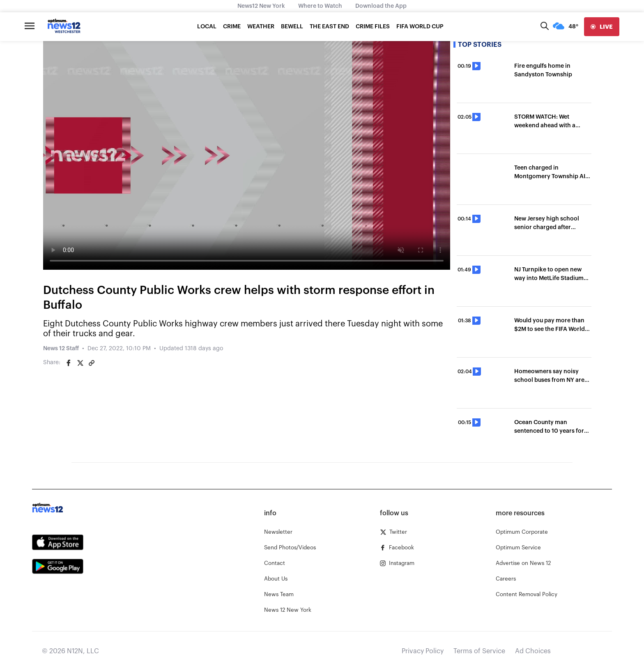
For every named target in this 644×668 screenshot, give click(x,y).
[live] (602, 27)
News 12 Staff (61, 349)
